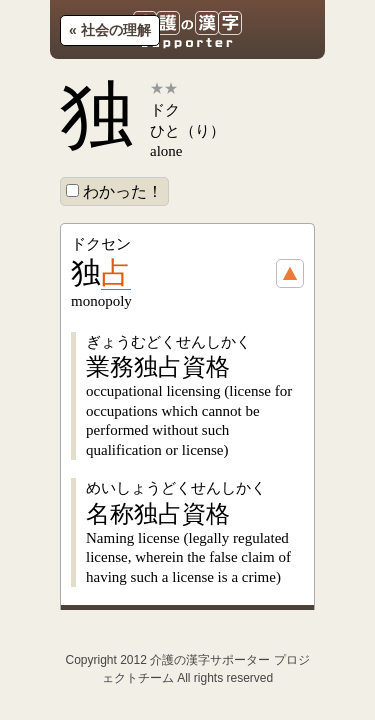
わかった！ (114, 191)
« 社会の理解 (110, 30)
